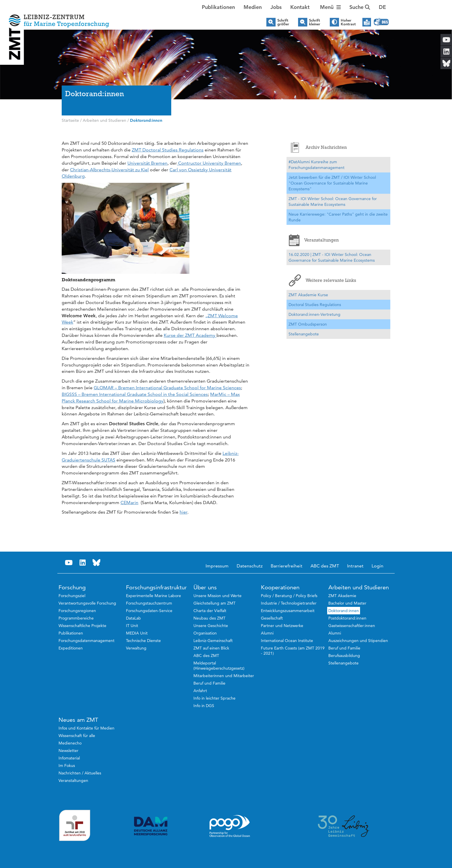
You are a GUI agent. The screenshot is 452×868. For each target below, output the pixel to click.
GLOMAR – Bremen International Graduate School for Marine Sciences (167, 388)
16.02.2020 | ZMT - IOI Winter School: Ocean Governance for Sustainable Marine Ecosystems (332, 257)
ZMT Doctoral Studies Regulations (168, 150)
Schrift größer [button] (283, 22)
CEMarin (129, 503)
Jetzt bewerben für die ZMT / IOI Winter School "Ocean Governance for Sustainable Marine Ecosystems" (332, 183)
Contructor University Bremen (209, 163)
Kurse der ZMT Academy (190, 335)
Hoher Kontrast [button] (348, 22)
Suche (360, 7)
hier (183, 512)
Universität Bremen (147, 163)
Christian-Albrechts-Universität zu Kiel (109, 170)
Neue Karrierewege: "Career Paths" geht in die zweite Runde (338, 217)
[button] (382, 7)
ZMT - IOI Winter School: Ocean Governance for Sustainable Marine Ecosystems (333, 202)
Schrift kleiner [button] (315, 22)
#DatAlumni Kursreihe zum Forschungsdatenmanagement (317, 165)
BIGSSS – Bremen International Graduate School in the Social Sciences (135, 394)
